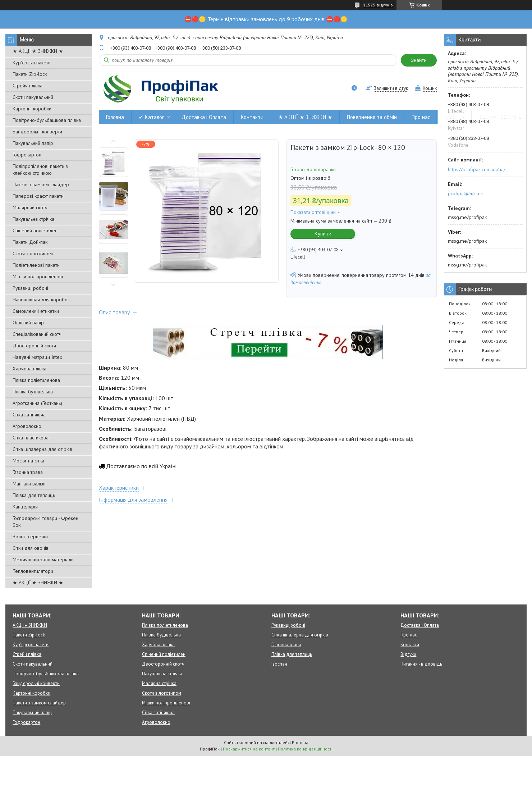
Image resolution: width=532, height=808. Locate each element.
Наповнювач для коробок (41, 300)
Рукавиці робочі (30, 288)
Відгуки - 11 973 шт (502, 117)
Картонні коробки (32, 109)
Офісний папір (28, 323)
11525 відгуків (378, 5)
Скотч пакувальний (33, 97)
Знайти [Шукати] (419, 60)
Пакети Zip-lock (30, 74)
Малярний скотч (30, 207)
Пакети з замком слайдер (41, 184)
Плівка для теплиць (34, 495)
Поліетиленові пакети (36, 265)
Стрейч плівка (27, 86)
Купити (323, 234)
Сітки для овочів (31, 548)
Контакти (252, 117)
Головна (115, 117)
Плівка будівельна (33, 392)
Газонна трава (28, 472)
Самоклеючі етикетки (36, 311)
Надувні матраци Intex (37, 357)
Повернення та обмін (372, 117)
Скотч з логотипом (33, 254)
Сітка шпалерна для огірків (42, 449)
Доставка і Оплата (204, 117)
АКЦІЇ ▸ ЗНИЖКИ (30, 625)
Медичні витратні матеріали (43, 560)
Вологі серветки (30, 537)
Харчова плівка (29, 369)
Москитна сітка (28, 461)
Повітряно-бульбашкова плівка (47, 120)
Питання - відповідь (421, 664)
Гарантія (455, 117)
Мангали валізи (29, 484)
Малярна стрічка (159, 683)
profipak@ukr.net (466, 193)
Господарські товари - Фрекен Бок (45, 522)
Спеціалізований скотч (37, 334)
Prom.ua (300, 742)
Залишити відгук (391, 88)
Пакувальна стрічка (33, 219)
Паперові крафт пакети (38, 196)
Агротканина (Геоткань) (37, 403)
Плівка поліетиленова (36, 380)
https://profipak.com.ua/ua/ (477, 169)
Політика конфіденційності (305, 749)
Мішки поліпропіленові (38, 277)
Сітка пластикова (31, 438)
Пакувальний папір (33, 143)
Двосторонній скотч (34, 346)
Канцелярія (25, 507)
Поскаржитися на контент (249, 749)
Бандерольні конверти (37, 132)
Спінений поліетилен (35, 230)
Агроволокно (27, 426)
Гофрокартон (27, 155)
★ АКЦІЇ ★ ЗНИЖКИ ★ (38, 51)
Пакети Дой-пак (30, 242)
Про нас (421, 117)
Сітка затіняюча (29, 415)
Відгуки (408, 654)
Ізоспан (279, 664)
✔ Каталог (151, 117)
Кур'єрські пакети (32, 63)
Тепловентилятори (33, 571)
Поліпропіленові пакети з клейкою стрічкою (40, 170)
